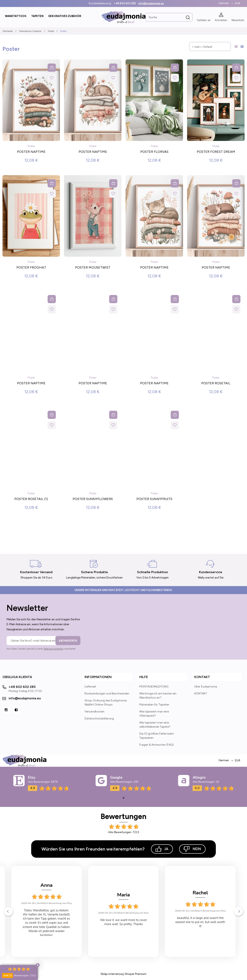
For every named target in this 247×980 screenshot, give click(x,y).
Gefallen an (204, 20)
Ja (162, 849)
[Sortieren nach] (210, 47)
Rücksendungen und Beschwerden (107, 694)
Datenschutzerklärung (99, 719)
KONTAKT (201, 694)
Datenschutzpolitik (54, 649)
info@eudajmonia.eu (151, 3)
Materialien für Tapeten (154, 705)
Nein (192, 849)
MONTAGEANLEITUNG (154, 687)
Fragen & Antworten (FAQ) (157, 745)
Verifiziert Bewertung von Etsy (54, 913)
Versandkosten (94, 712)
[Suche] (188, 18)
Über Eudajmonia (206, 687)
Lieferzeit (90, 687)
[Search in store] (169, 17)
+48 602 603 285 (125, 3)
